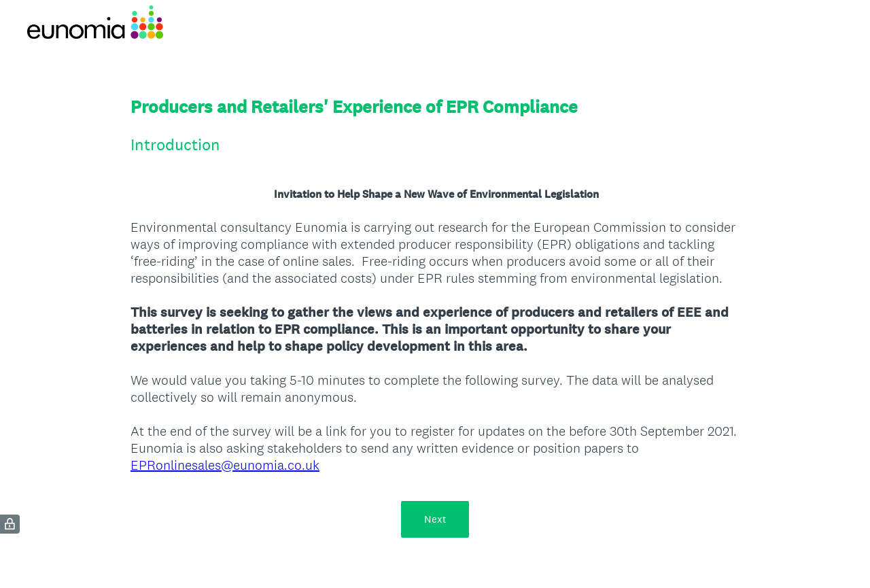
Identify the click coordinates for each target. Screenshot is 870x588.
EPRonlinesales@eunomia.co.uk (225, 465)
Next (435, 519)
